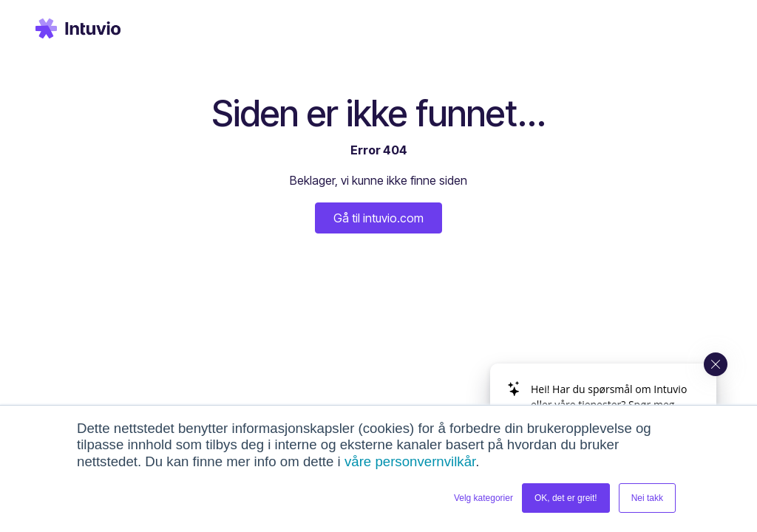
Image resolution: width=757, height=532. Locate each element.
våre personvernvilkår (410, 461)
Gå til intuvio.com (378, 218)
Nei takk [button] (647, 498)
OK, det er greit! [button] (566, 498)
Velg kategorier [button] (483, 498)
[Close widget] (716, 364)
